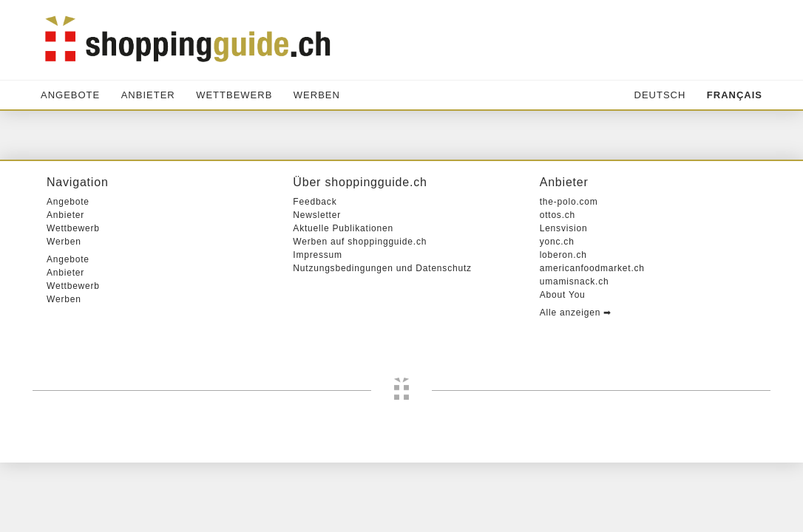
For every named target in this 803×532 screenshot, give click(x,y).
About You (563, 364)
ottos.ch (558, 284)
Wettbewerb (234, 95)
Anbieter (148, 95)
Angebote (70, 95)
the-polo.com (569, 271)
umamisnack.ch (575, 351)
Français (735, 95)
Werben (317, 95)
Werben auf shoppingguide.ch (360, 311)
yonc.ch (557, 311)
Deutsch (660, 95)
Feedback (315, 271)
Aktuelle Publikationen (343, 298)
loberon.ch (563, 324)
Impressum (318, 324)
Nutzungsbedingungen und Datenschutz (382, 338)
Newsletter (317, 284)
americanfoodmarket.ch (592, 338)
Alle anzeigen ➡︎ (576, 382)
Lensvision (564, 298)
